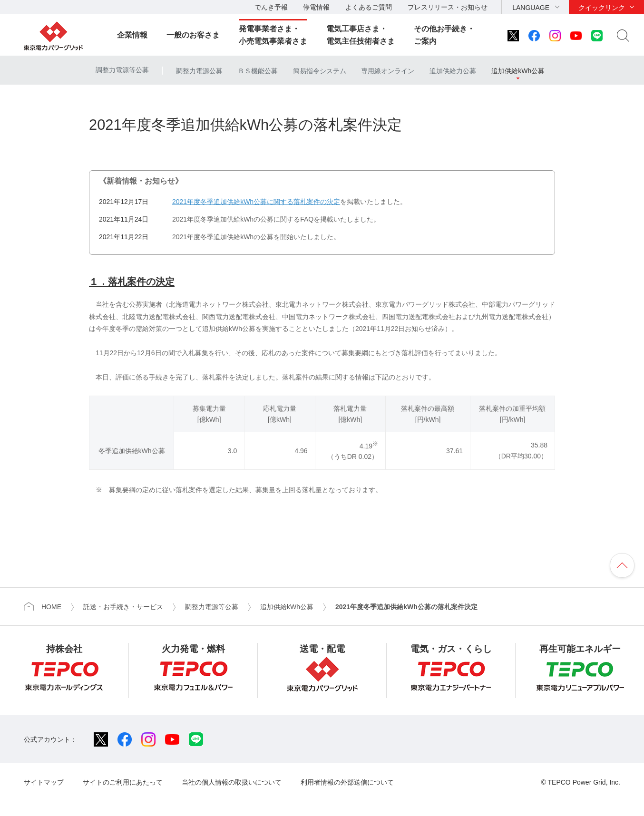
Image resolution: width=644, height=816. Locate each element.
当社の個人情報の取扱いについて (232, 782)
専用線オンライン (388, 71)
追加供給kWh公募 (518, 71)
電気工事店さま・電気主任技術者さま (361, 35)
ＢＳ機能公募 (258, 71)
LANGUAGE (531, 8)
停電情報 (316, 7)
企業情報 (132, 35)
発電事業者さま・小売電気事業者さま (273, 35)
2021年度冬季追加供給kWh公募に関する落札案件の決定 (256, 202)
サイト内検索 (623, 36)
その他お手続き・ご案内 (444, 35)
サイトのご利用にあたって (123, 782)
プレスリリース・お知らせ (448, 7)
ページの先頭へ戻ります (622, 565)
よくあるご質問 (369, 7)
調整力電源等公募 (122, 70)
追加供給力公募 (453, 71)
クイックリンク (602, 8)
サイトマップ (44, 782)
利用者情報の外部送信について (347, 782)
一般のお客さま (193, 35)
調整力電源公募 (199, 71)
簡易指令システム (320, 71)
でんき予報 (271, 7)
